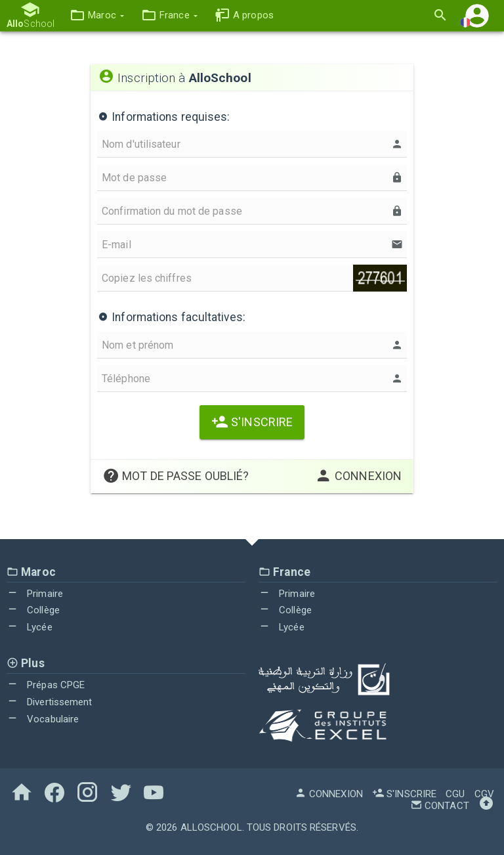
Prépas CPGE (46, 685)
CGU (455, 794)
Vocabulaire (43, 719)
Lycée (30, 627)
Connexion (358, 476)
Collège (33, 610)
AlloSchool (211, 827)
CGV (484, 794)
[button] (97, 15)
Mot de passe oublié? (176, 476)
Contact (440, 806)
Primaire (35, 594)
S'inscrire (252, 422)
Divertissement (50, 702)
